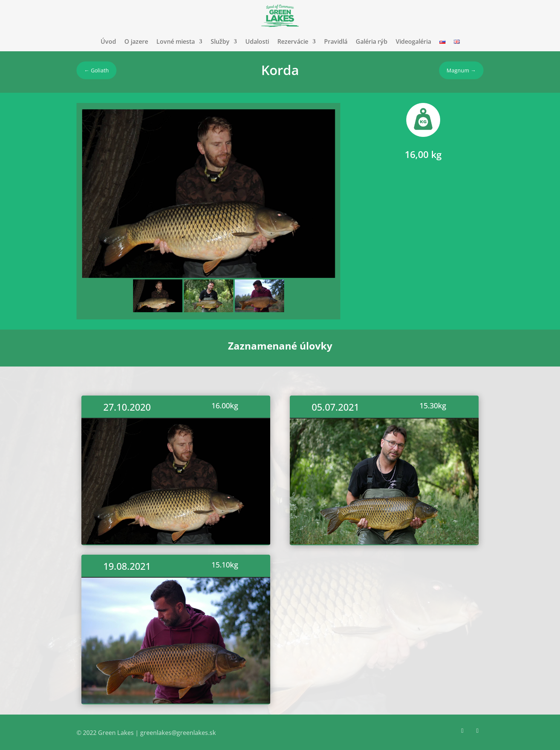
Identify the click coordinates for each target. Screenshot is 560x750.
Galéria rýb (372, 41)
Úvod (108, 41)
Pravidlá (336, 41)
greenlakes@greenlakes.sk (178, 733)
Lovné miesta (176, 41)
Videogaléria (413, 41)
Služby (220, 41)
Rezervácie (293, 41)
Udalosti (257, 41)
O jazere (136, 41)
